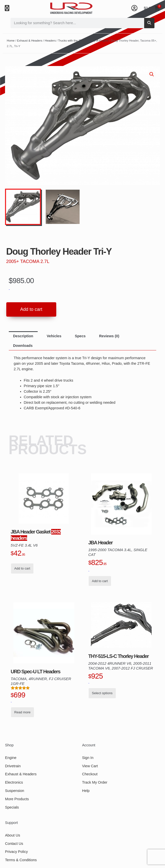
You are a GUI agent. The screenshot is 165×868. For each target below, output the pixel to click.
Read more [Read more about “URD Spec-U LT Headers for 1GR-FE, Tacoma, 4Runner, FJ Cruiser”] (22, 712)
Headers (50, 40)
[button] (7, 8)
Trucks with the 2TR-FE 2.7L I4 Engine (83, 40)
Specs (80, 336)
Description (23, 336)
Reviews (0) (109, 336)
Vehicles (54, 336)
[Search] (149, 23)
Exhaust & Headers (30, 40)
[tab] (23, 336)
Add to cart (31, 309)
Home (11, 40)
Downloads (23, 346)
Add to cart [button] (22, 569)
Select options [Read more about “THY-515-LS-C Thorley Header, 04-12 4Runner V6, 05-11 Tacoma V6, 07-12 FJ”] (102, 693)
